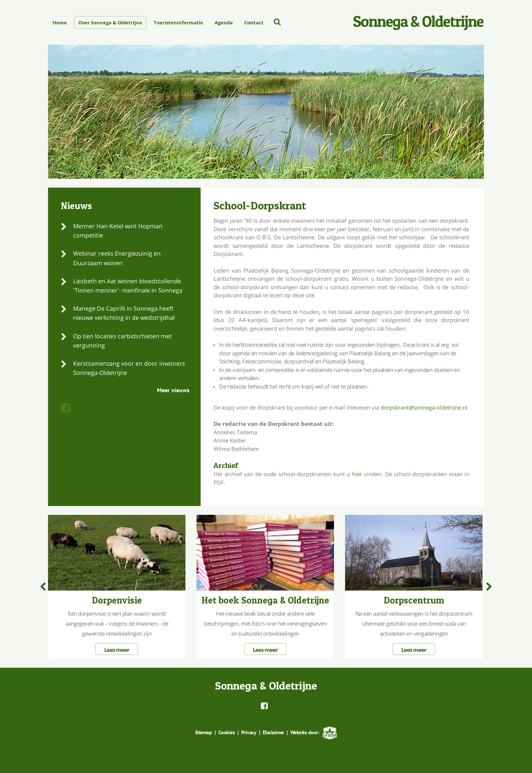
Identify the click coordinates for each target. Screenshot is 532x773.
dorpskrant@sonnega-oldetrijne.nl (424, 407)
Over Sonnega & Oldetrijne (110, 23)
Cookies (227, 732)
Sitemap (204, 732)
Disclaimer (273, 732)
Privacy (249, 732)
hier (357, 474)
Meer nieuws (173, 390)
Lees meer (117, 649)
